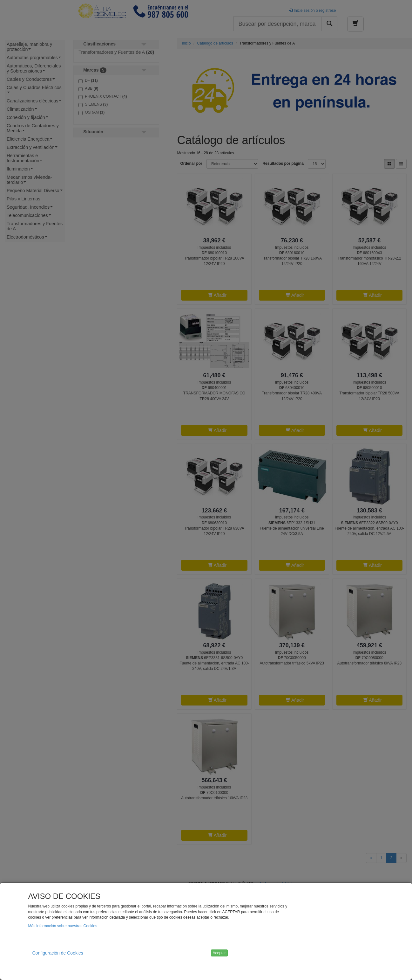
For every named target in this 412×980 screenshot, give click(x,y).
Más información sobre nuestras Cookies (63, 926)
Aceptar (219, 953)
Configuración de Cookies (58, 953)
